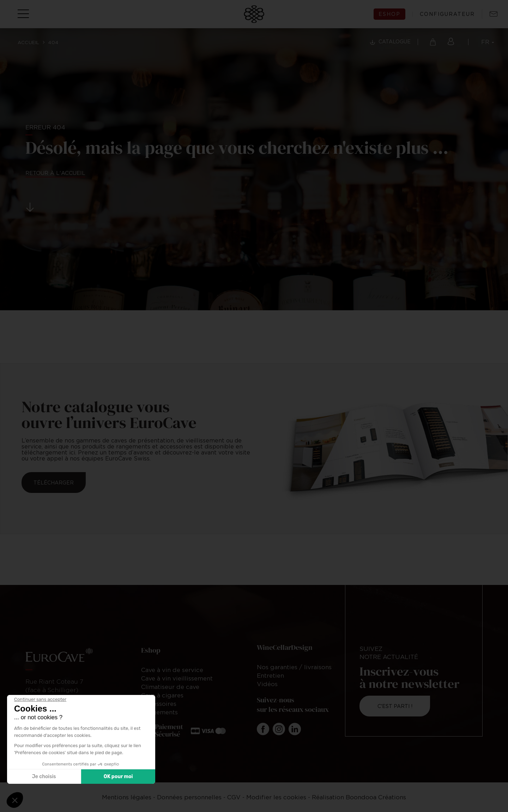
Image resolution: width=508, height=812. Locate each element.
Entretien (270, 676)
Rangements (159, 712)
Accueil (29, 42)
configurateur (447, 14)
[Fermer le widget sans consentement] (40, 700)
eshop (389, 14)
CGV (234, 797)
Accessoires (159, 704)
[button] (15, 800)
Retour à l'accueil (55, 173)
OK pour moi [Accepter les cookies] (118, 777)
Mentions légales (127, 797)
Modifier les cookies (276, 797)
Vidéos (267, 684)
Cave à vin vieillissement (177, 678)
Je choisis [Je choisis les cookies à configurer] (44, 777)
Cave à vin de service (172, 670)
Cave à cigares (162, 695)
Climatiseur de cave (170, 687)
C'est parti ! (395, 706)
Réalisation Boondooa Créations (359, 797)
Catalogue (395, 41)
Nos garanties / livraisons (294, 667)
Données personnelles (189, 797)
